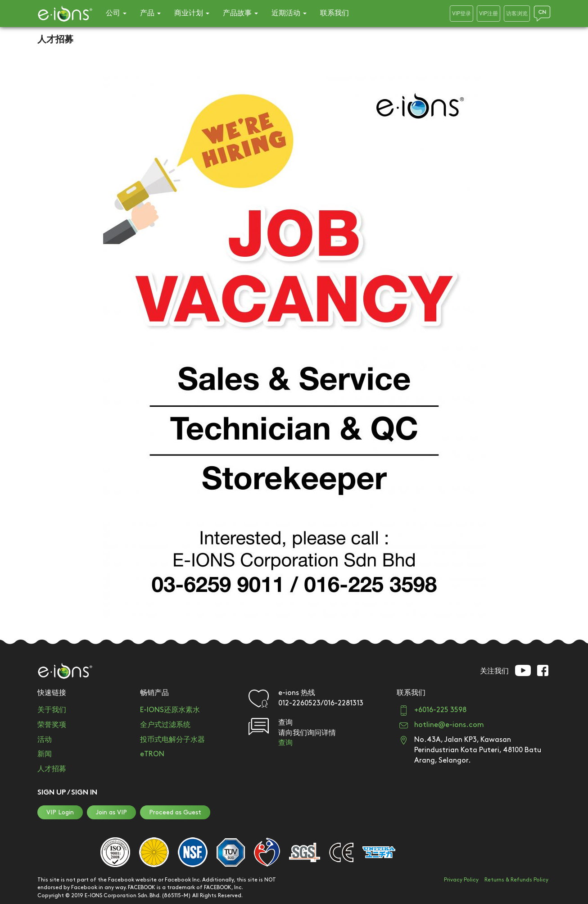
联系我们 (335, 13)
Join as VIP (111, 812)
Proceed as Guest (175, 812)
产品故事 (240, 13)
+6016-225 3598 (440, 710)
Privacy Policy (461, 880)
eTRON (152, 754)
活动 (45, 740)
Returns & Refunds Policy (516, 880)
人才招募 (52, 769)
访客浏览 (517, 14)
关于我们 (52, 710)
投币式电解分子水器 (172, 740)
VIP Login (60, 812)
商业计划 (192, 13)
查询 (285, 743)
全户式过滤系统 (165, 725)
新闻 (45, 754)
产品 (150, 13)
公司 (116, 13)
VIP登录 (461, 14)
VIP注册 (488, 14)
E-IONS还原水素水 (170, 710)
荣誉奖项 (52, 725)
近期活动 (289, 13)
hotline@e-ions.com (449, 725)
